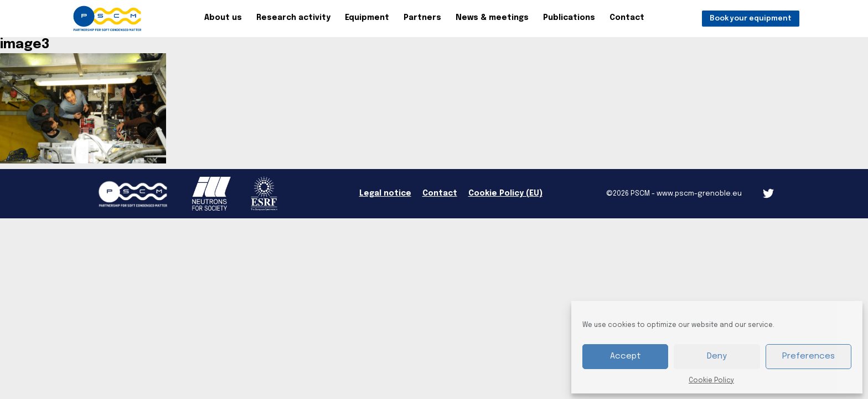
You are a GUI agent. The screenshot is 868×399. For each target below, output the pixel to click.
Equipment (367, 18)
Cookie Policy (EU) (505, 193)
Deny (717, 356)
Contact (627, 18)
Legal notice (385, 193)
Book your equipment (751, 19)
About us (223, 18)
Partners (422, 18)
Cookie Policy (711, 381)
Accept (626, 356)
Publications (569, 18)
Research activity (293, 18)
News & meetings (492, 18)
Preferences (808, 356)
